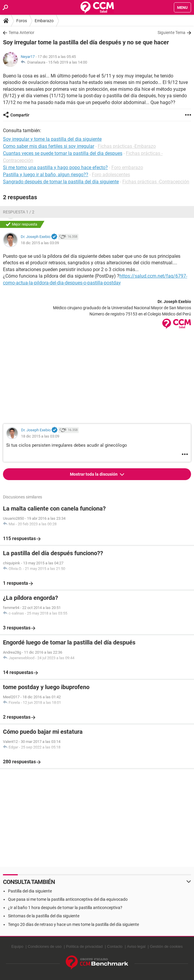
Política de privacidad (84, 946)
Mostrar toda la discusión (94, 474)
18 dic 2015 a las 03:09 (40, 243)
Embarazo (44, 21)
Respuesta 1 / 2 (19, 212)
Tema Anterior (21, 33)
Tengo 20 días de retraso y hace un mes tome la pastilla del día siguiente (73, 924)
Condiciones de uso (45, 946)
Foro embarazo (127, 167)
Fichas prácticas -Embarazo (127, 146)
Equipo (17, 946)
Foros (22, 21)
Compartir (20, 115)
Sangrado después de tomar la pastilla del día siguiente (61, 182)
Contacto (115, 946)
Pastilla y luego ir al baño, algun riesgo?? (46, 175)
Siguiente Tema (171, 33)
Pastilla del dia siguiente (30, 891)
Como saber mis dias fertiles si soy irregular (49, 146)
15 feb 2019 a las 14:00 (68, 62)
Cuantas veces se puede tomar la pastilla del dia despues (63, 153)
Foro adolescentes (111, 175)
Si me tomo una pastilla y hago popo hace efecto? (55, 167)
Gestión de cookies (166, 946)
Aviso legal (136, 946)
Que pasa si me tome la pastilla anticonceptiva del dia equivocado (68, 899)
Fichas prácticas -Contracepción (156, 182)
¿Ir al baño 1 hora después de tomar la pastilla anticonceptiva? (65, 908)
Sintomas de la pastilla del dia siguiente (44, 916)
